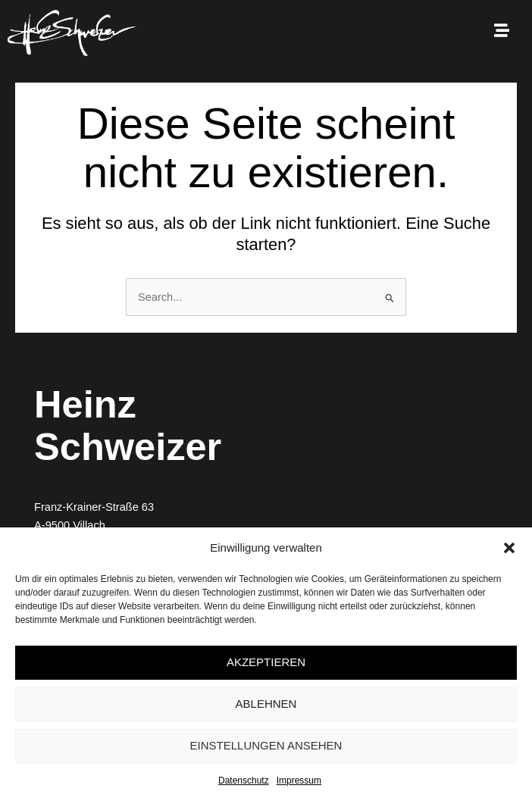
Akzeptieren (266, 662)
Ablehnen (266, 704)
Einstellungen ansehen (266, 745)
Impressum (299, 781)
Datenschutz (244, 781)
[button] (509, 548)
